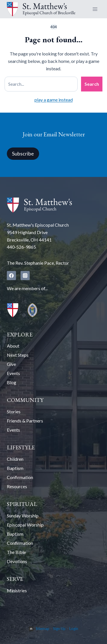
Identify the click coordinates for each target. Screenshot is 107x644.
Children (15, 459)
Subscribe (23, 153)
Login (74, 629)
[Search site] (41, 84)
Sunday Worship (23, 516)
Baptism (15, 468)
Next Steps (18, 355)
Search (92, 84)
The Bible (16, 552)
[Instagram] (25, 276)
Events (13, 373)
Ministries (17, 590)
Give (11, 364)
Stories (14, 411)
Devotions (17, 561)
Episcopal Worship (25, 525)
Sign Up (59, 629)
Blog (12, 382)
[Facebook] (11, 276)
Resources (17, 486)
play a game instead (54, 100)
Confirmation (20, 477)
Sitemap (43, 629)
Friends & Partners (25, 421)
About (13, 346)
